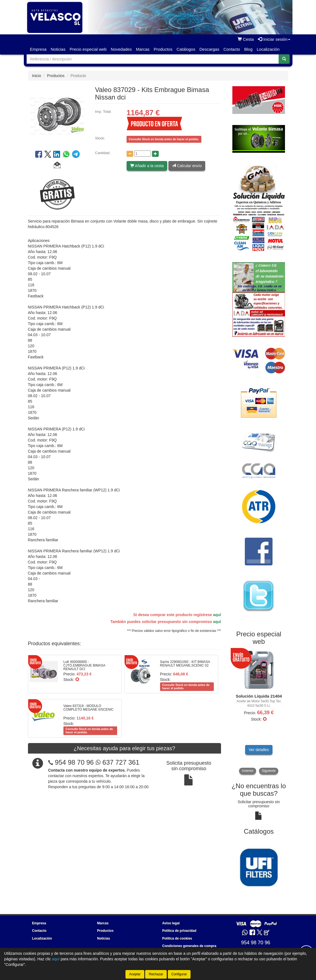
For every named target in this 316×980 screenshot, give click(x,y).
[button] (57, 166)
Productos (163, 49)
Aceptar (135, 974)
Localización (268, 49)
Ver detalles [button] (259, 750)
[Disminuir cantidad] (130, 154)
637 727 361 (117, 762)
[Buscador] (153, 59)
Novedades (121, 49)
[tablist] (259, 712)
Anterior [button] (248, 771)
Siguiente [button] (269, 771)
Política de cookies (177, 938)
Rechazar (156, 974)
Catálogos (186, 49)
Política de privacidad (179, 931)
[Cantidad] (143, 154)
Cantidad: (103, 153)
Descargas (209, 49)
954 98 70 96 (74, 762)
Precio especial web (88, 49)
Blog (248, 49)
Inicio (37, 76)
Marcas (143, 49)
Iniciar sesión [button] (274, 39)
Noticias (58, 49)
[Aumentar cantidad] (155, 154)
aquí (217, 615)
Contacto (232, 49)
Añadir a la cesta (147, 166)
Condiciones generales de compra (189, 946)
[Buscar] (284, 59)
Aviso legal (171, 923)
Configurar (179, 974)
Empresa (38, 49)
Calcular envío (187, 166)
